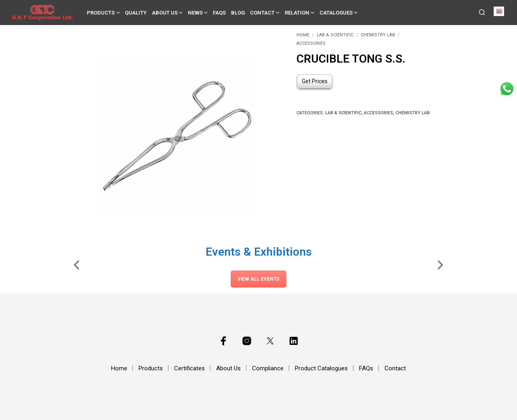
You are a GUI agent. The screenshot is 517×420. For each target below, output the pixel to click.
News (195, 13)
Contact (262, 13)
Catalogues (336, 13)
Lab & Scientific (335, 35)
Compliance (268, 368)
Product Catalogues (321, 368)
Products (101, 13)
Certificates (189, 368)
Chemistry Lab (378, 35)
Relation (297, 13)
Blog (238, 13)
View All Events (258, 279)
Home (303, 35)
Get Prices (315, 81)
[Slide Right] (440, 265)
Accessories (311, 43)
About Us (165, 13)
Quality (136, 13)
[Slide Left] (77, 265)
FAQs (219, 13)
